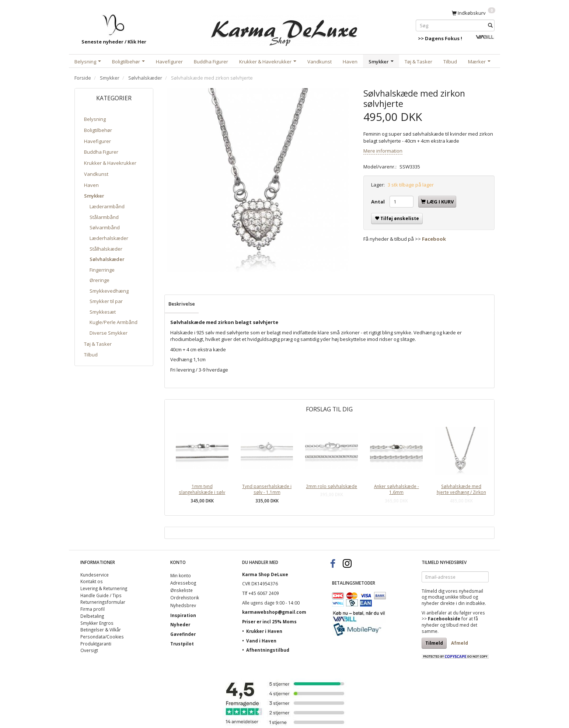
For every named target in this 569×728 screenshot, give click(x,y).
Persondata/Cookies (102, 637)
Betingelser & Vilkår (101, 630)
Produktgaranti (96, 644)
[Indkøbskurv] (474, 13)
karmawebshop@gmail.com (274, 612)
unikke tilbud (458, 597)
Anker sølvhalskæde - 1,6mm (397, 489)
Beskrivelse (182, 304)
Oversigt (89, 650)
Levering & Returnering (104, 588)
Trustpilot (182, 644)
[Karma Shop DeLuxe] (284, 29)
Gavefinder (183, 634)
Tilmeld (434, 643)
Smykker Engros (97, 623)
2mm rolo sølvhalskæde (331, 486)
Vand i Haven (261, 641)
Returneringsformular (103, 602)
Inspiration (183, 615)
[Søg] (490, 25)
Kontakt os (92, 581)
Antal (378, 202)
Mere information (383, 151)
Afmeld (460, 643)
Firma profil (92, 609)
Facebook (434, 239)
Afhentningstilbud (268, 650)
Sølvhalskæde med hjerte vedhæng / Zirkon (461, 489)
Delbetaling (92, 616)
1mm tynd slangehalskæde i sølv (202, 489)
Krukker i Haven (264, 631)
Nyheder (180, 624)
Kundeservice (95, 575)
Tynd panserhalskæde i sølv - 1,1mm (267, 489)
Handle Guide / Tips (101, 595)
